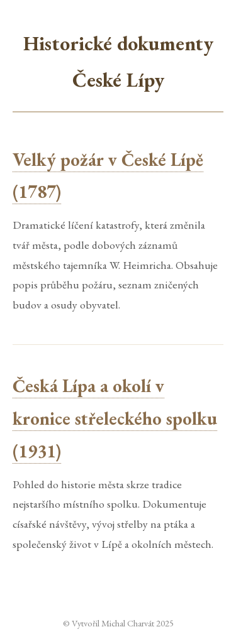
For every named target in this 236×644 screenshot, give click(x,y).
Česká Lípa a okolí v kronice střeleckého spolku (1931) (115, 418)
